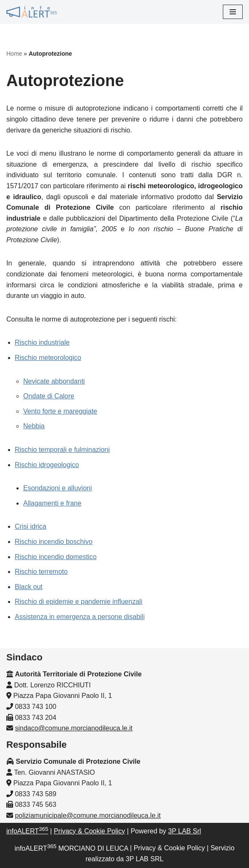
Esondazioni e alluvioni (58, 488)
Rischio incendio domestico (56, 557)
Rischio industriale (42, 342)
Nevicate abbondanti (54, 381)
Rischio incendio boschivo (54, 542)
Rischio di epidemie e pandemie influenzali (78, 602)
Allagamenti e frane (52, 503)
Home (14, 54)
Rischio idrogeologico (47, 465)
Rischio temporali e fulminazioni (62, 450)
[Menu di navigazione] (233, 12)
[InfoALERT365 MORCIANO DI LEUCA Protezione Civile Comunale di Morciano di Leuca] (32, 12)
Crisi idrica (31, 526)
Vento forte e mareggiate (60, 411)
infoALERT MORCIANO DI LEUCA (71, 848)
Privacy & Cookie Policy (89, 831)
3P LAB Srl (184, 831)
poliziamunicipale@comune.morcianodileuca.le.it (88, 815)
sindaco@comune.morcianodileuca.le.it (74, 728)
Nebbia (34, 426)
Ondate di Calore (49, 396)
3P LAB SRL (145, 859)
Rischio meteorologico (48, 358)
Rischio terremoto (41, 572)
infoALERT (27, 831)
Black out (29, 587)
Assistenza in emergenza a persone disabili (80, 617)
